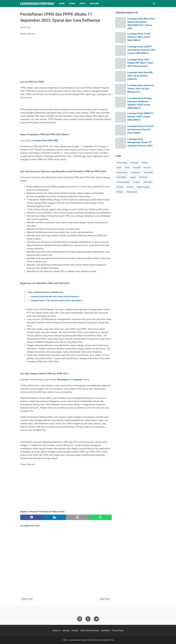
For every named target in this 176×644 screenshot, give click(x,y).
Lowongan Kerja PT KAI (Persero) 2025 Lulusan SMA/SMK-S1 (56, 300)
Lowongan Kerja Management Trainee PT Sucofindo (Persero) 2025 (140, 142)
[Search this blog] (154, 4)
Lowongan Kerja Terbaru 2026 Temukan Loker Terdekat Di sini (91, 640)
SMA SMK (94, 4)
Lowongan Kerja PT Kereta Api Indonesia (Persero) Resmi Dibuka (140, 129)
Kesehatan (136, 172)
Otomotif (143, 177)
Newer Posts (27, 599)
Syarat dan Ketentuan (90, 630)
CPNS (82, 4)
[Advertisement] (66, 59)
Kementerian (122, 172)
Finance (147, 168)
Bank (119, 168)
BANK (62, 4)
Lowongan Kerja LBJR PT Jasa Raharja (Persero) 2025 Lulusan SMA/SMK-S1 (141, 50)
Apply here (60, 455)
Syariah (130, 187)
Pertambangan (123, 182)
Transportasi (132, 192)
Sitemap (66, 630)
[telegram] (77, 517)
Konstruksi (148, 172)
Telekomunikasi (143, 187)
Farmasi (137, 168)
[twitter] (55, 517)
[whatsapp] (100, 517)
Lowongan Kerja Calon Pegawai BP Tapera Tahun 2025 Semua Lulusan (140, 63)
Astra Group (122, 163)
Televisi (120, 192)
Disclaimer (105, 630)
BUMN (72, 4)
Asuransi (134, 163)
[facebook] (32, 517)
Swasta (120, 187)
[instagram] (80, 619)
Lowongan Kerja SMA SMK (45, 140)
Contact (75, 630)
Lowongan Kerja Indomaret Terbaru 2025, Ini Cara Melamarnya (141, 89)
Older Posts (105, 599)
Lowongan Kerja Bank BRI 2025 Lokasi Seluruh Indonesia (55, 297)
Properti (137, 182)
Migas (133, 177)
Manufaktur (122, 177)
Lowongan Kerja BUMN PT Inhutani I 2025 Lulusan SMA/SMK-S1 (140, 117)
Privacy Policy (118, 630)
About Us (56, 630)
